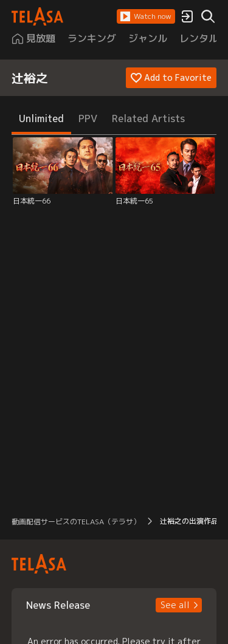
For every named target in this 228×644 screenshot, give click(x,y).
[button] (146, 16)
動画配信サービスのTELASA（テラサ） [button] (76, 522)
